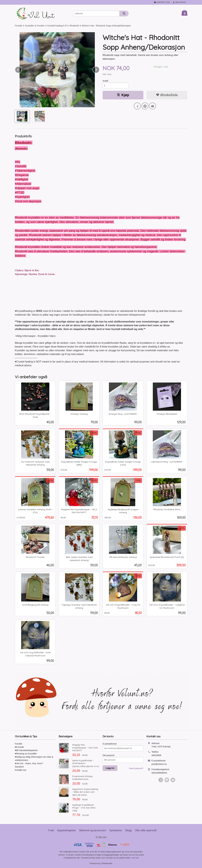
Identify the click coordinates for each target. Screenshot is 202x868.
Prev (22, 69)
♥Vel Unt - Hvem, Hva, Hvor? (29, 763)
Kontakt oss (21, 770)
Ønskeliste (167, 95)
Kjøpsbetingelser (67, 830)
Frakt (51, 830)
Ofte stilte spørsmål (146, 830)
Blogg (129, 830)
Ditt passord (109, 755)
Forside (19, 26)
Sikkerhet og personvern (93, 830)
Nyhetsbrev (116, 830)
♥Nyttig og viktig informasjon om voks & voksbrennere (34, 759)
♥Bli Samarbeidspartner (26, 750)
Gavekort (19, 767)
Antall (105, 81)
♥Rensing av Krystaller (26, 754)
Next (99, 69)
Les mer (135, 858)
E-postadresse (110, 744)
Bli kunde (19, 747)
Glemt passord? (136, 768)
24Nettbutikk (107, 863)
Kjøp (123, 95)
